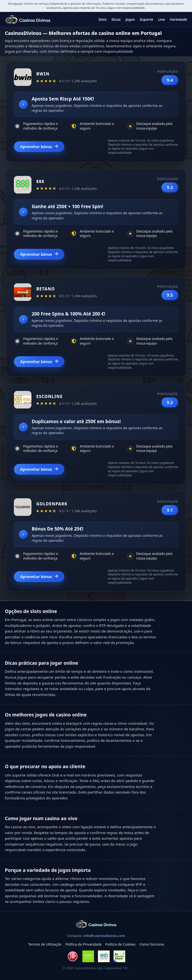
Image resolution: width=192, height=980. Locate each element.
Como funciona (152, 944)
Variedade (178, 19)
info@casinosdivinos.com (104, 936)
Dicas (116, 19)
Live (162, 19)
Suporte (146, 19)
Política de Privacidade (83, 944)
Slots (103, 19)
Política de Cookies (120, 944)
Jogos (130, 19)
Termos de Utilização (45, 944)
